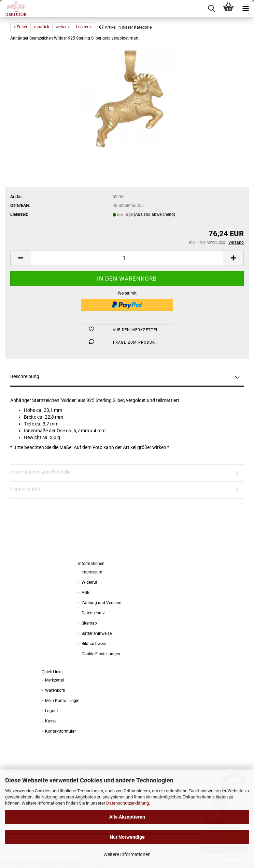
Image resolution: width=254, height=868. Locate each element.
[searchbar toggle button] (211, 9)
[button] (20, 258)
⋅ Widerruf (88, 582)
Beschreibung (25, 376)
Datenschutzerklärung (128, 803)
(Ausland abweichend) (154, 214)
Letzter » (84, 27)
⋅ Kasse (49, 721)
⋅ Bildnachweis (92, 644)
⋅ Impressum (90, 572)
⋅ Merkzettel (53, 680)
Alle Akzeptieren (127, 817)
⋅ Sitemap (88, 623)
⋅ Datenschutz (91, 613)
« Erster (20, 27)
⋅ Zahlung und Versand (100, 603)
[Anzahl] (127, 258)
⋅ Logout (50, 711)
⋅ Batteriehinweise (95, 633)
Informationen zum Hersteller (41, 472)
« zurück (41, 27)
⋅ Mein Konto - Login (61, 701)
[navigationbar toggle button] (245, 9)
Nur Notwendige (127, 837)
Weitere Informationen (127, 854)
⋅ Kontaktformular (59, 731)
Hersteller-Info (25, 489)
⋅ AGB (84, 593)
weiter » (63, 27)
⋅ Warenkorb (53, 690)
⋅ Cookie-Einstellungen (99, 654)
